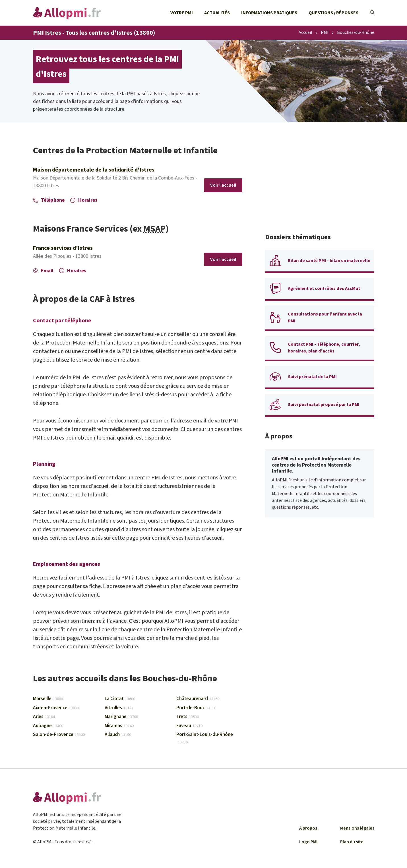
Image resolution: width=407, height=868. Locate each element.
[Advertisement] (320, 185)
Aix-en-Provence (56, 708)
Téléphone (49, 200)
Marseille (48, 699)
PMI (325, 33)
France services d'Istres (63, 248)
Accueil (305, 33)
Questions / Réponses (333, 13)
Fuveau (189, 726)
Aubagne (48, 726)
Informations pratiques (269, 13)
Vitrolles (119, 708)
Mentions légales (357, 828)
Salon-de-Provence (59, 735)
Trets (188, 717)
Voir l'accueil (223, 185)
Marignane (121, 717)
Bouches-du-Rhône (356, 33)
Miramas (119, 726)
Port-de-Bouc (196, 708)
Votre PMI (182, 13)
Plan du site (352, 842)
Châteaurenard (198, 699)
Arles (44, 717)
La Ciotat (120, 699)
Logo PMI (308, 842)
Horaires (84, 200)
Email (43, 271)
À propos (308, 828)
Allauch (118, 735)
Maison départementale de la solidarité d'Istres (94, 170)
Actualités (217, 13)
